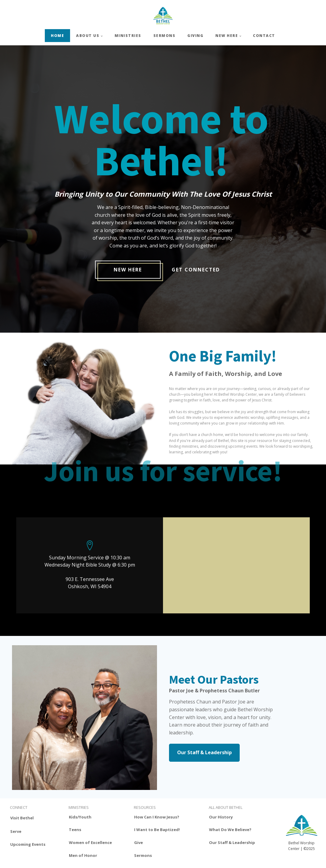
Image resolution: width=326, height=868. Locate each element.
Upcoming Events (28, 844)
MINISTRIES (128, 36)
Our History (221, 817)
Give (138, 842)
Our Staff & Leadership (205, 752)
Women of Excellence (90, 842)
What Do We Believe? (230, 830)
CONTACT (264, 36)
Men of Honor (83, 855)
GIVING (195, 36)
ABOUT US (88, 36)
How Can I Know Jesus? (157, 817)
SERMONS (165, 36)
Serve (16, 831)
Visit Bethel (22, 818)
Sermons (143, 855)
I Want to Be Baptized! (157, 830)
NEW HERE (227, 36)
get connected (196, 270)
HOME (57, 36)
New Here (128, 270)
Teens (75, 830)
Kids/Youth (80, 817)
